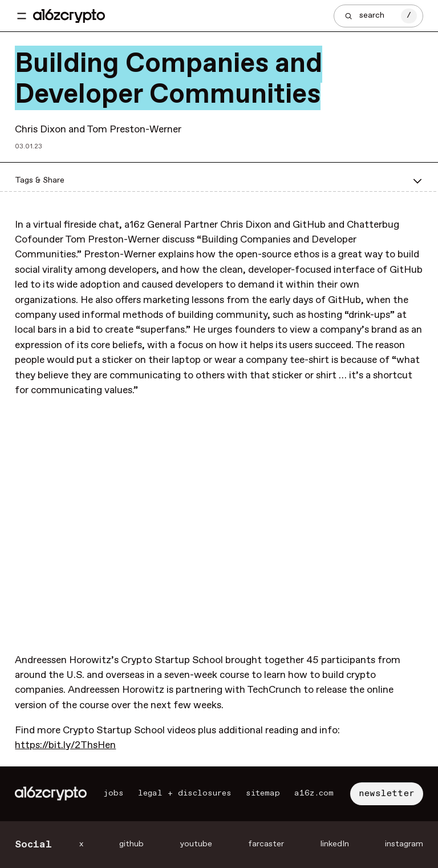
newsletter (387, 794)
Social (33, 845)
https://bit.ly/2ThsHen (65, 745)
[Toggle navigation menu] (22, 16)
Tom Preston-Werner (134, 130)
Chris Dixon (40, 130)
